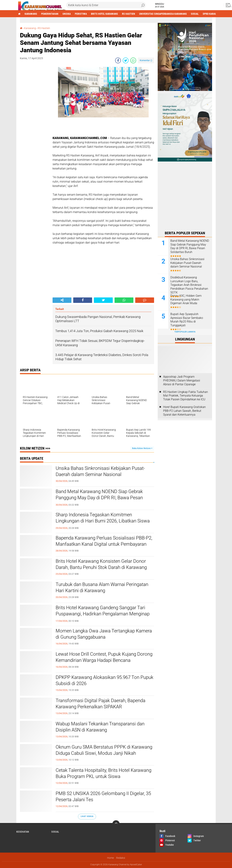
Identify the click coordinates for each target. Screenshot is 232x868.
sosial (195, 14)
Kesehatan (23, 832)
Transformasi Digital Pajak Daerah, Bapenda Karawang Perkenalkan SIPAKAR (101, 704)
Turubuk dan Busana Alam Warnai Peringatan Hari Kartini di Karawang (102, 587)
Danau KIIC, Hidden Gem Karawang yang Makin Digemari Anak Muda (186, 300)
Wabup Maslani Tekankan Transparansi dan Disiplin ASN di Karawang (100, 727)
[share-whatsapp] (133, 60)
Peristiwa (81, 14)
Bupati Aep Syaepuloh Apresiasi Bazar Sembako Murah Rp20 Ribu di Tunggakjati (187, 320)
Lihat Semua (87, 816)
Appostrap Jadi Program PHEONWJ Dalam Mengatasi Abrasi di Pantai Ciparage (182, 380)
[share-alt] (62, 300)
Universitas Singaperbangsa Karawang (163, 14)
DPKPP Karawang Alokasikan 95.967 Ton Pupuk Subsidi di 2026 (104, 680)
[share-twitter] (126, 60)
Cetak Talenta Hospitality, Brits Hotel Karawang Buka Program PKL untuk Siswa (103, 773)
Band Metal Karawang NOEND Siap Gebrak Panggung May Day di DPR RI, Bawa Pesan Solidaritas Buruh (99, 498)
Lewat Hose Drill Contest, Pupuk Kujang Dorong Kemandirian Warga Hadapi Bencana (104, 657)
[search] (106, 5)
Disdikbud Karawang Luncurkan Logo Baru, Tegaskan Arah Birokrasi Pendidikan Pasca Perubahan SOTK (189, 285)
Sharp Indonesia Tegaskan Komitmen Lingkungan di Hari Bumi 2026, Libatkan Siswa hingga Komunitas (103, 521)
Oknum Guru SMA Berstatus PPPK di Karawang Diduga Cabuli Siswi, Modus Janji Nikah (104, 750)
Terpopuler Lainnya (185, 332)
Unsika (67, 14)
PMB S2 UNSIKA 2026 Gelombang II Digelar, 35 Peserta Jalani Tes (103, 796)
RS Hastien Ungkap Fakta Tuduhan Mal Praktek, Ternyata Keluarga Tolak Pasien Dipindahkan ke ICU (186, 396)
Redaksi (121, 858)
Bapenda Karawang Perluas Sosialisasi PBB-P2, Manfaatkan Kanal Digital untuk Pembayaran (104, 541)
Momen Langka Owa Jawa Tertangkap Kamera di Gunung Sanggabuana (104, 634)
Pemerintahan (50, 14)
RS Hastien (129, 14)
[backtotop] (116, 824)
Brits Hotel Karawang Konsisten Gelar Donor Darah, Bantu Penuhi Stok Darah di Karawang (101, 564)
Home (110, 858)
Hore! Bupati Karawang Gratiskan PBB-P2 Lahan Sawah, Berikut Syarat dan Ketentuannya (184, 411)
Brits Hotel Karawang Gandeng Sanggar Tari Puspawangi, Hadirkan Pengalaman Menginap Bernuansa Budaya (103, 614)
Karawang (31, 14)
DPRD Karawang (212, 14)
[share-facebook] (118, 60)
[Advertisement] (34, 121)
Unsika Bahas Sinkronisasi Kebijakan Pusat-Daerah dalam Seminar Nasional (100, 471)
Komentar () (146, 60)
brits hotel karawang (104, 14)
